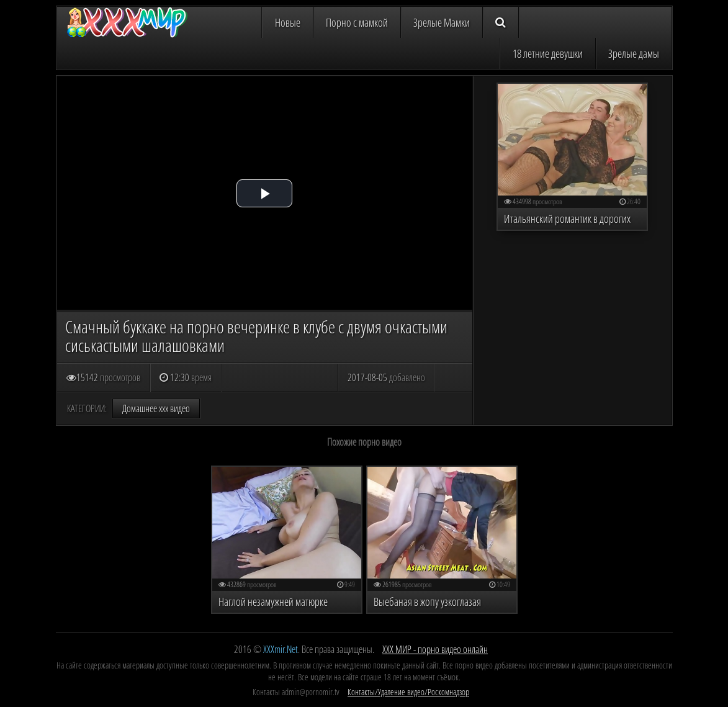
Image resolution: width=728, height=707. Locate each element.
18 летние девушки (548, 53)
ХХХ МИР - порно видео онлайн (435, 649)
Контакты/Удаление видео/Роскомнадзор (408, 692)
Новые (288, 22)
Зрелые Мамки (442, 22)
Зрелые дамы (634, 53)
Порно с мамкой (357, 22)
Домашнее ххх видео (156, 408)
